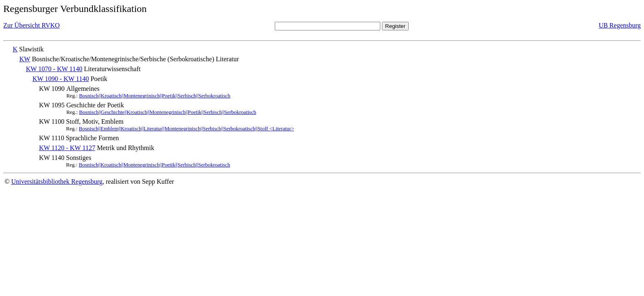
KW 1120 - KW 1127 (67, 148)
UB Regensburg (620, 25)
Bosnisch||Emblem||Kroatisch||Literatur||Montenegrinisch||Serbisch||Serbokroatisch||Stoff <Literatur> (186, 128)
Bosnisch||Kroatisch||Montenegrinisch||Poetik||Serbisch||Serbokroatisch (154, 96)
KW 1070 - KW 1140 (54, 69)
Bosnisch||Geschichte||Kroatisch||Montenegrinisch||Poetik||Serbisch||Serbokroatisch (167, 112)
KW (25, 59)
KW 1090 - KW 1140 (61, 79)
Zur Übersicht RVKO (31, 25)
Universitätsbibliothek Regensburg (57, 182)
